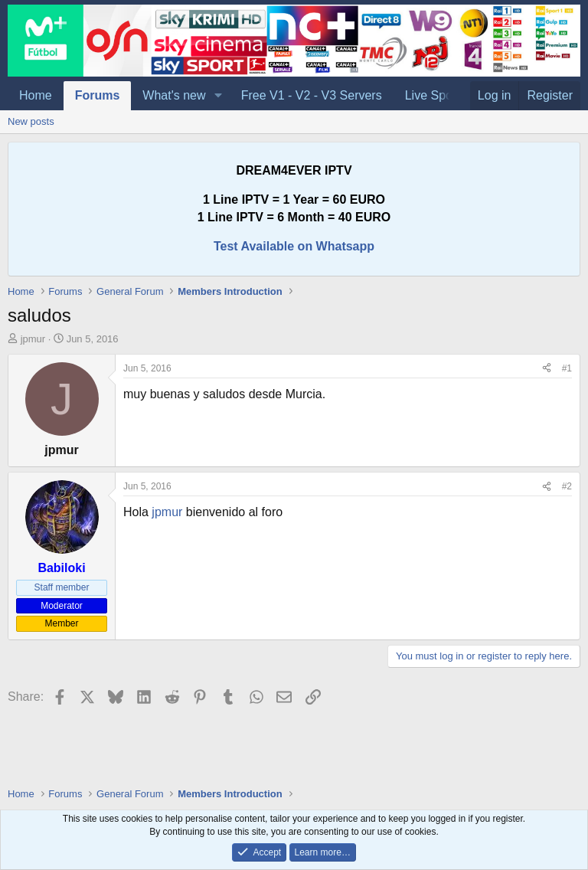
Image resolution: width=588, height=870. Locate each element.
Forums (98, 95)
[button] (218, 96)
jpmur (167, 512)
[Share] (547, 369)
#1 (567, 368)
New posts (31, 121)
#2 (567, 486)
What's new (174, 95)
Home (36, 95)
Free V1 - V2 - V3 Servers (312, 95)
